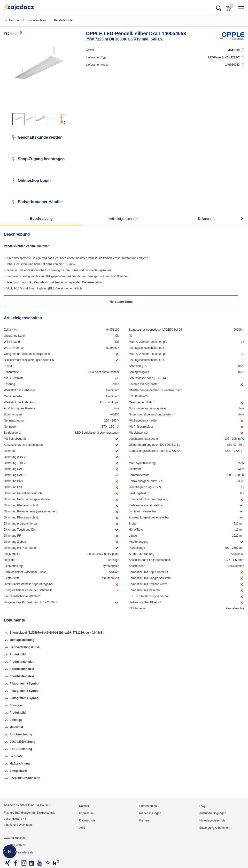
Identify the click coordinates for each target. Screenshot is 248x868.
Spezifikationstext (19, 669)
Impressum (86, 813)
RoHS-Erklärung (18, 749)
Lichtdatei (14, 757)
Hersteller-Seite (121, 302)
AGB (82, 828)
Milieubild (13, 727)
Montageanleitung (19, 640)
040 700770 (15, 845)
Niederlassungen (150, 813)
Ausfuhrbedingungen (213, 813)
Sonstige (13, 706)
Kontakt (84, 806)
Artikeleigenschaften (124, 219)
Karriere (144, 820)
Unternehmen (148, 806)
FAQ (202, 806)
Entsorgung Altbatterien (214, 828)
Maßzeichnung (17, 764)
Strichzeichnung (18, 735)
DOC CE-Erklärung (20, 742)
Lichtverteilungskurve (22, 647)
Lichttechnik (12, 20)
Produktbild (15, 655)
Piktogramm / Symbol (22, 684)
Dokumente (207, 219)
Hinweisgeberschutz (212, 820)
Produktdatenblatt (19, 662)
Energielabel (15, 771)
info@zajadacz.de (19, 853)
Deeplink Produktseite (22, 778)
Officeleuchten (37, 20)
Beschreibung (41, 219)
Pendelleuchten (64, 20)
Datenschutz (87, 820)
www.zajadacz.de (15, 838)
